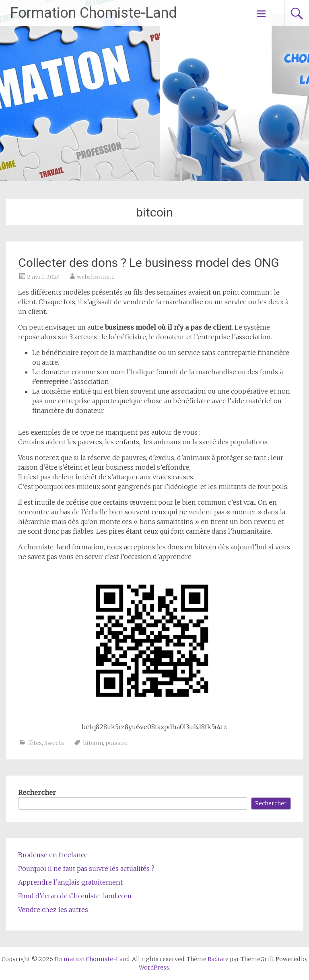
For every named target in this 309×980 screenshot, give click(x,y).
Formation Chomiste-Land (94, 13)
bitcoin (93, 743)
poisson (116, 743)
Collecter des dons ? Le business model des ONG (149, 263)
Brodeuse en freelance (53, 855)
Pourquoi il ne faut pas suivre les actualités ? (86, 869)
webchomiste (96, 277)
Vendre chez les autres (53, 910)
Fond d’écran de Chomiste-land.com (75, 896)
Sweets (54, 743)
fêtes (35, 743)
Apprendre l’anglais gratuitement (70, 882)
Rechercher (37, 792)
